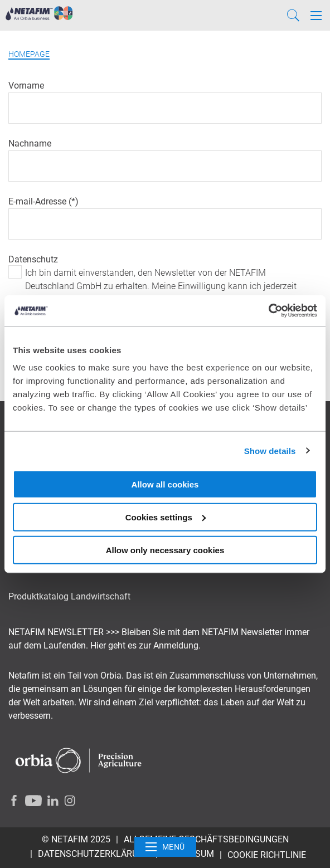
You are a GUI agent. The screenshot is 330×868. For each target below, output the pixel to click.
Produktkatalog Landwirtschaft (69, 596)
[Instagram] (70, 801)
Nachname (30, 143)
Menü (165, 847)
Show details (270, 450)
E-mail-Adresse (38, 201)
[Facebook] (14, 801)
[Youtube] (33, 801)
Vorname (26, 86)
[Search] (293, 15)
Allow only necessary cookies (165, 550)
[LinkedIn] (53, 801)
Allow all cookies (165, 484)
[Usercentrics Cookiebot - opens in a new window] (268, 311)
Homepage (29, 54)
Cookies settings (166, 517)
